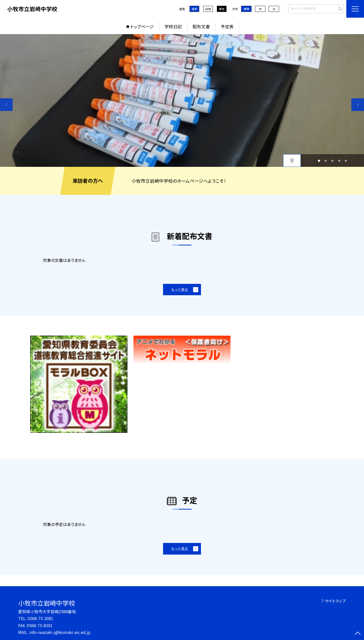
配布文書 (201, 26)
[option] (182, 100)
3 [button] (333, 161)
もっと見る (180, 290)
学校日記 (173, 26)
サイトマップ (335, 601)
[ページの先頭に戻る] (358, 634)
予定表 (227, 26)
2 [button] (326, 161)
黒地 (222, 9)
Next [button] (358, 105)
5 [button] (346, 161)
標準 (246, 9)
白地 (208, 9)
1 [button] (319, 161)
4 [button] (339, 161)
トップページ (142, 26)
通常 (194, 9)
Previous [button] (6, 105)
